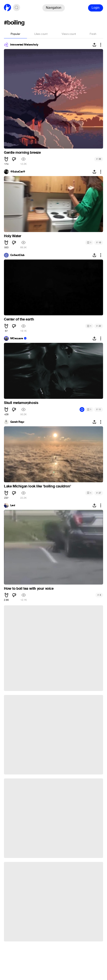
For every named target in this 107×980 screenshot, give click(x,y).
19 (99, 242)
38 (99, 159)
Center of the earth (19, 319)
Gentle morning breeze (22, 153)
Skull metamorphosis (21, 403)
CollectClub (17, 255)
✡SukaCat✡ (18, 172)
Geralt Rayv (17, 422)
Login (96, 8)
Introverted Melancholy (24, 45)
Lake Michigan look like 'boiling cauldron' (37, 486)
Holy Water (13, 236)
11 (99, 409)
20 (99, 326)
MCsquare (17, 338)
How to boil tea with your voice (29, 589)
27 (99, 493)
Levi (13, 505)
